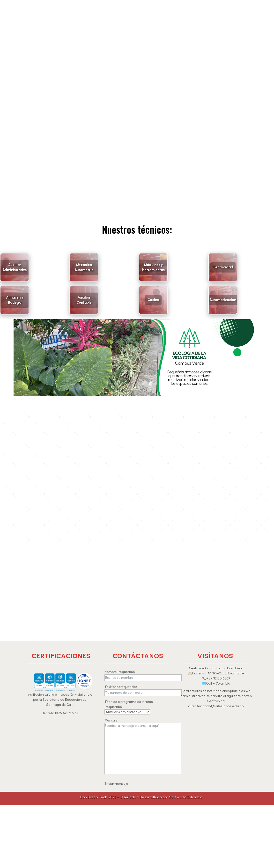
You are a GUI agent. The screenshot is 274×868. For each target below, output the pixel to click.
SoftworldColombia (186, 797)
